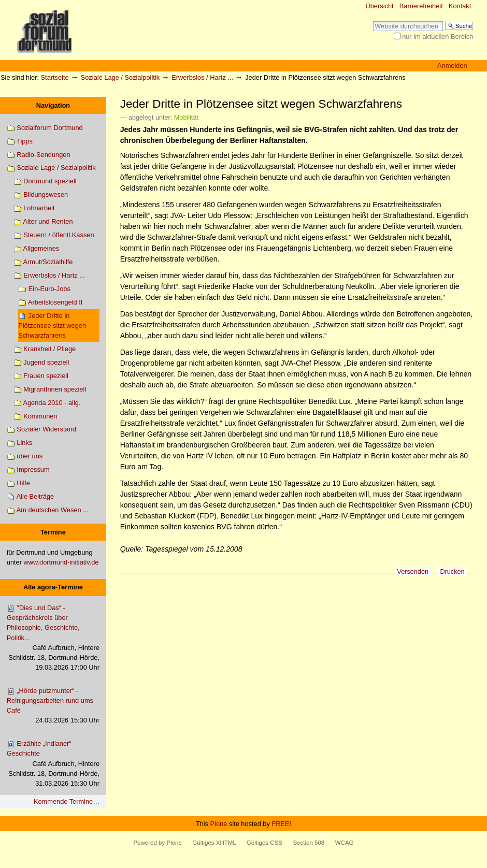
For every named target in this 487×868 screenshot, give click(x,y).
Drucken (452, 572)
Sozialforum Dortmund (45, 128)
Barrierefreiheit (421, 6)
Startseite (55, 77)
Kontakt (460, 6)
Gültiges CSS (264, 843)
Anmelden (452, 66)
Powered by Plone (157, 843)
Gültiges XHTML (214, 843)
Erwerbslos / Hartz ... (202, 77)
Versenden (413, 572)
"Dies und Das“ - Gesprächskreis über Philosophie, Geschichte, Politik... (53, 638)
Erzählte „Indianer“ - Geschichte (53, 764)
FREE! (281, 824)
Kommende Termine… (67, 801)
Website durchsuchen (373, 21)
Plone (219, 824)
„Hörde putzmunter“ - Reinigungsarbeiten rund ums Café (53, 706)
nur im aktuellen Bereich (438, 37)
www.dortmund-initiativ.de (61, 562)
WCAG (345, 843)
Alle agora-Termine (53, 587)
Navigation (53, 105)
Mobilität (186, 118)
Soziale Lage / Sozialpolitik (120, 77)
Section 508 (309, 843)
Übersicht (380, 6)
